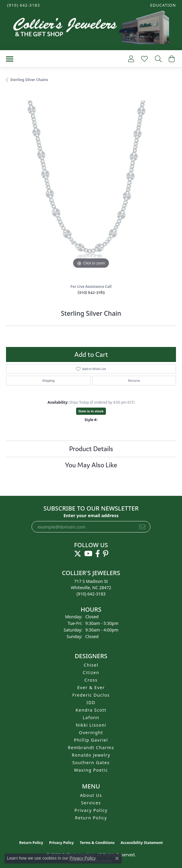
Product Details (91, 449)
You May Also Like (91, 465)
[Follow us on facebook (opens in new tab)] (98, 554)
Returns (134, 381)
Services (91, 803)
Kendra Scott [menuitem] (91, 710)
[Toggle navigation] (10, 59)
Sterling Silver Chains (29, 80)
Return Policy (91, 818)
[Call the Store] (91, 594)
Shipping (48, 381)
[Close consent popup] (117, 858)
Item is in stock (91, 411)
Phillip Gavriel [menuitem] (91, 740)
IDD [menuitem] (91, 702)
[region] (91, 185)
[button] (162, 5)
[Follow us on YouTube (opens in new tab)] (88, 554)
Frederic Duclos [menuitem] (91, 695)
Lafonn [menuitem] (91, 717)
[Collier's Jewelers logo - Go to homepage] (91, 29)
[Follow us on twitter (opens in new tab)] (78, 554)
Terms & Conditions (97, 843)
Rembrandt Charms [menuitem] (91, 747)
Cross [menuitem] (91, 680)
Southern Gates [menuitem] (91, 763)
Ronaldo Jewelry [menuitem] (91, 755)
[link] (23, 5)
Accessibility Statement (142, 843)
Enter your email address (91, 515)
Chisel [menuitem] (91, 665)
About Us (91, 795)
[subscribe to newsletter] (142, 527)
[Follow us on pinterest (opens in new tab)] (106, 554)
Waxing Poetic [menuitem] (91, 770)
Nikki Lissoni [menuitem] (91, 725)
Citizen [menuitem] (91, 672)
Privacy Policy (91, 810)
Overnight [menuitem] (91, 732)
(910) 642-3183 (91, 292)
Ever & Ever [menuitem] (91, 687)
